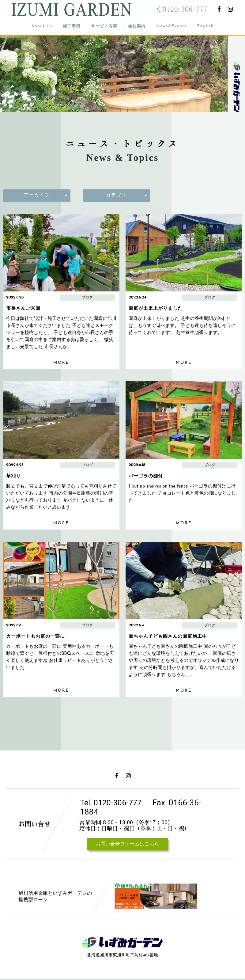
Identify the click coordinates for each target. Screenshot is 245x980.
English (205, 26)
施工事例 (72, 26)
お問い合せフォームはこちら (127, 844)
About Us (42, 26)
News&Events (171, 26)
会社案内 (137, 26)
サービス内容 (104, 26)
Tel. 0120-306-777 (113, 803)
